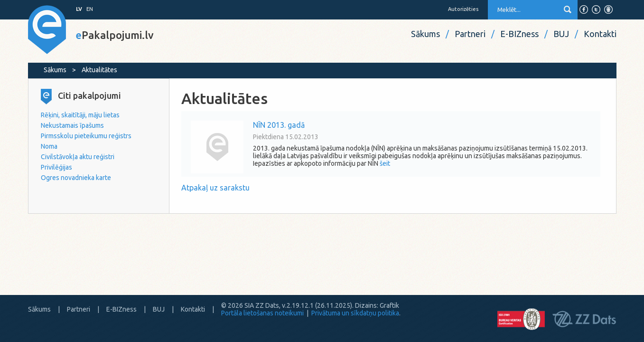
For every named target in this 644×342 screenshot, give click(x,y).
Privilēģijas (56, 167)
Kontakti (600, 34)
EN (90, 9)
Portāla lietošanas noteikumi (262, 313)
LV (79, 9)
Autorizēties (463, 9)
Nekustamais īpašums (72, 125)
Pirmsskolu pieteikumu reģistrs (86, 136)
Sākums (425, 34)
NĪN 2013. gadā (279, 125)
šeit (385, 163)
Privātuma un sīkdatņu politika (355, 313)
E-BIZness (519, 34)
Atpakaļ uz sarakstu (215, 188)
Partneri (470, 34)
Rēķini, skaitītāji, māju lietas (80, 115)
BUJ (561, 34)
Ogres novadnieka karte (76, 178)
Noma (49, 146)
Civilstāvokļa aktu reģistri (78, 157)
